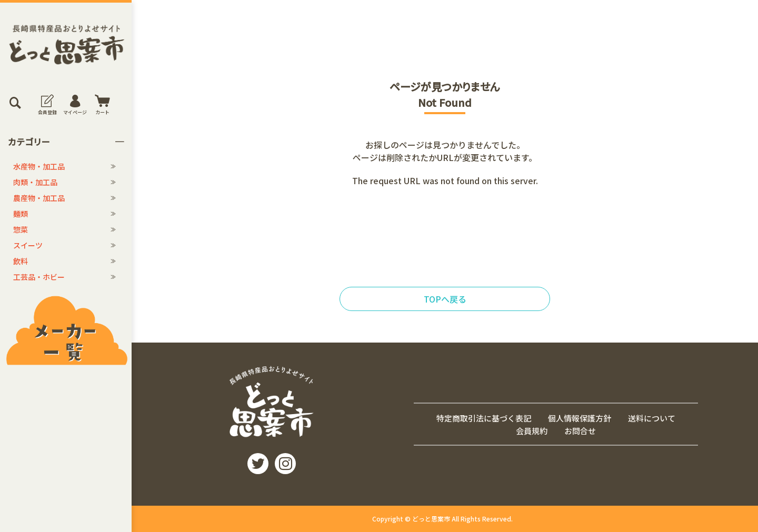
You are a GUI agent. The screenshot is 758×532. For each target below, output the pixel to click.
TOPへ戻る (445, 299)
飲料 (21, 261)
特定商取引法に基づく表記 (484, 418)
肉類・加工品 (35, 182)
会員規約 (532, 431)
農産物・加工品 (39, 198)
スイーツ (28, 245)
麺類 (21, 214)
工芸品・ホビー (39, 277)
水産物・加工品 (39, 166)
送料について (652, 418)
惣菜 (21, 229)
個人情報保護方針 (580, 418)
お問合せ (580, 431)
